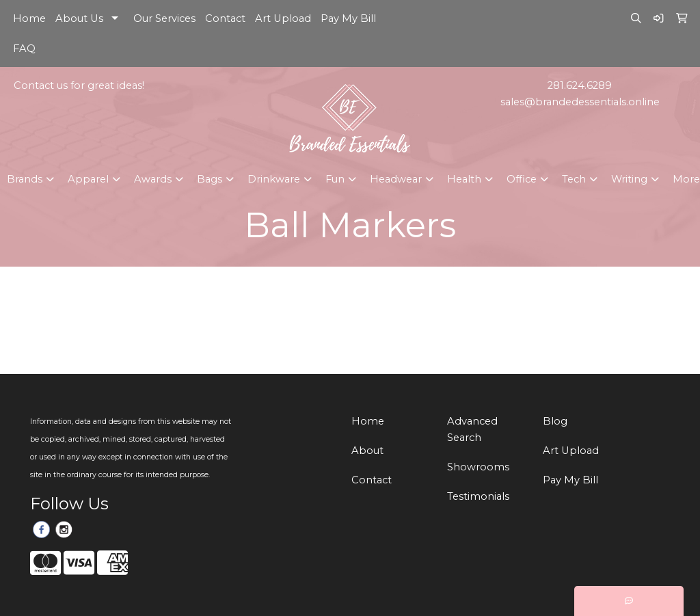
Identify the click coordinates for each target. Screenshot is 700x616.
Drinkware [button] (274, 179)
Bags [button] (210, 179)
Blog (555, 421)
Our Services (164, 18)
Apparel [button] (88, 179)
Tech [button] (574, 179)
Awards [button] (153, 179)
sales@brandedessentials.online (580, 102)
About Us (79, 18)
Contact (225, 18)
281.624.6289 (580, 85)
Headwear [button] (396, 179)
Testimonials (478, 496)
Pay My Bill (348, 18)
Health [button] (464, 179)
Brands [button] (25, 179)
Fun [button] (335, 179)
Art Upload (283, 18)
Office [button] (522, 179)
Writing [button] (629, 179)
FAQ (24, 49)
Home (29, 18)
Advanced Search (472, 429)
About (367, 451)
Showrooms (478, 467)
